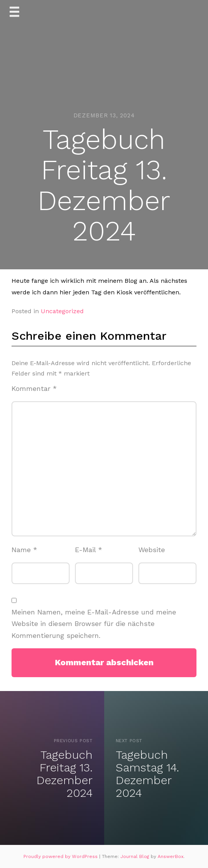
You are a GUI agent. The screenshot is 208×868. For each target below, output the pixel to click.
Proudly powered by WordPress (61, 856)
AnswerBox (171, 856)
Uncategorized (62, 311)
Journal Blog (136, 856)
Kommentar (34, 388)
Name (24, 550)
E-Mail (89, 550)
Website (152, 550)
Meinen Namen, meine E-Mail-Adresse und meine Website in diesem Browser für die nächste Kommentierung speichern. (94, 624)
